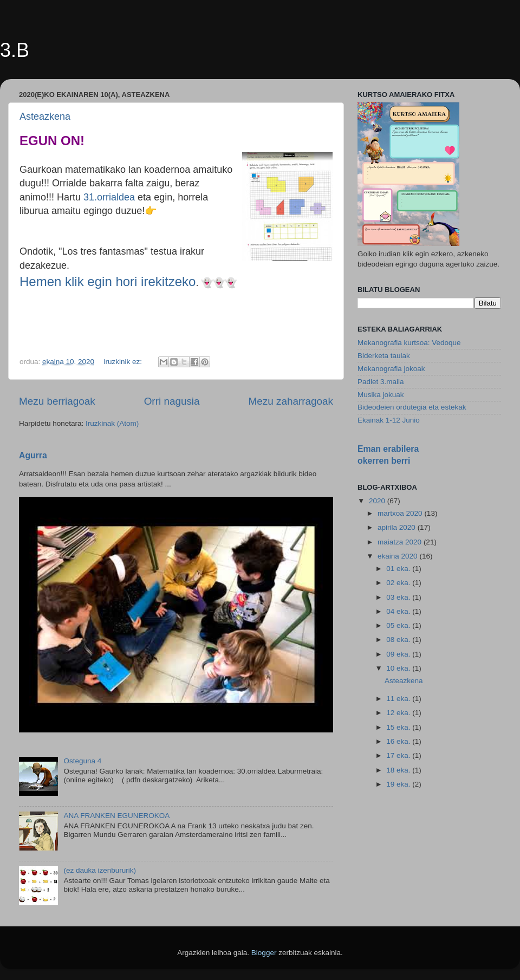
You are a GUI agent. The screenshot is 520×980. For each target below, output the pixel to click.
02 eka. (399, 583)
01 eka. (399, 569)
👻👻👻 (219, 283)
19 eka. (399, 784)
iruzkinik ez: (123, 362)
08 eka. (399, 640)
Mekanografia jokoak (391, 369)
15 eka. (399, 727)
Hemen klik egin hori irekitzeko (108, 281)
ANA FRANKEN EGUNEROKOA (116, 816)
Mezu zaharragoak (291, 401)
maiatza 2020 (401, 542)
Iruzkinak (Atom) (112, 423)
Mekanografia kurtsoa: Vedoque (409, 343)
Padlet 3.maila (381, 382)
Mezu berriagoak (57, 401)
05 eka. (399, 625)
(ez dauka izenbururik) (100, 870)
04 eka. (399, 611)
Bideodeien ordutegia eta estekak (412, 407)
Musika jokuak (381, 395)
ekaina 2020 (398, 556)
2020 (378, 501)
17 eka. (399, 755)
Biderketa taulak (384, 356)
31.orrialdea (109, 197)
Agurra (33, 455)
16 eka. (399, 741)
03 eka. (399, 597)
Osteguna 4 (82, 761)
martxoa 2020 (401, 513)
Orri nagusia (172, 401)
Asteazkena (45, 116)
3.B (15, 50)
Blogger (264, 953)
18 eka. (399, 770)
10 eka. (399, 668)
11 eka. (399, 699)
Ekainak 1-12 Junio (389, 420)
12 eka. (399, 713)
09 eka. (399, 654)
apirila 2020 (398, 527)
